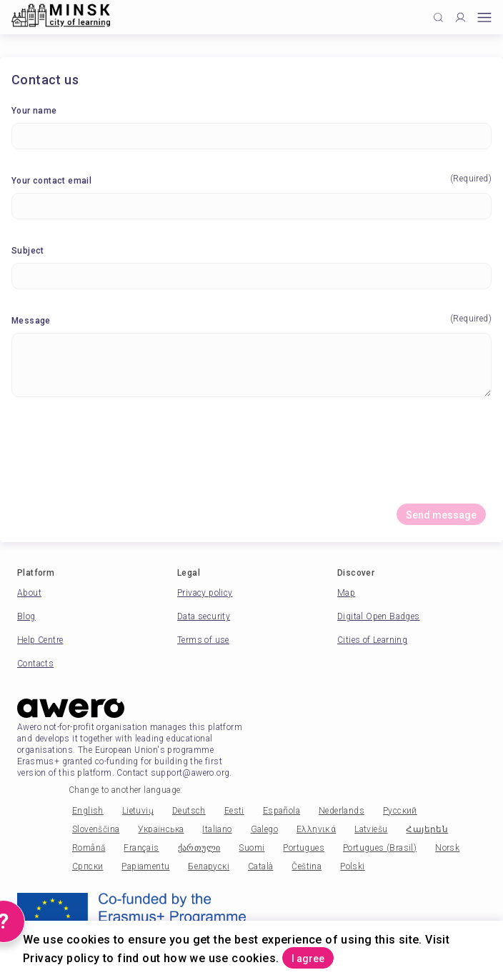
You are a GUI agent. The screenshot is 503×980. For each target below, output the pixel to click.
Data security (204, 616)
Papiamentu (145, 866)
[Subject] (251, 276)
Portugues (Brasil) (380, 848)
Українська (161, 829)
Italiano (217, 829)
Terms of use (203, 640)
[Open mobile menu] (484, 17)
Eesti (234, 811)
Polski (352, 866)
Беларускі (209, 866)
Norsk (447, 848)
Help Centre (40, 640)
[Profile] (460, 17)
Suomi (251, 848)
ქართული (199, 848)
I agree (308, 959)
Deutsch (189, 811)
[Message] (251, 365)
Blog (26, 616)
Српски (88, 866)
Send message (441, 515)
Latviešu (371, 829)
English (88, 811)
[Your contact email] (251, 206)
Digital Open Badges (379, 616)
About (29, 593)
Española (282, 811)
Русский (400, 811)
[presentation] (251, 456)
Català (260, 866)
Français (141, 848)
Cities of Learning (372, 640)
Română (89, 848)
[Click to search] (438, 17)
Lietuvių (138, 811)
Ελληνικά (316, 829)
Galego (264, 829)
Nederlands (342, 811)
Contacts (35, 664)
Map (346, 593)
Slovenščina (96, 829)
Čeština (307, 866)
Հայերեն (427, 829)
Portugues (304, 848)
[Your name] (251, 136)
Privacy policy (205, 593)
